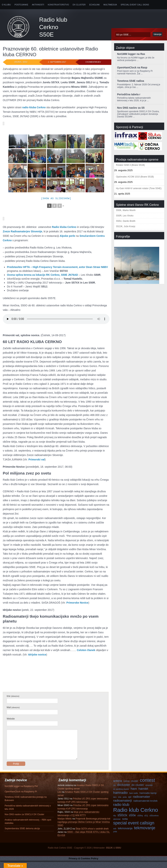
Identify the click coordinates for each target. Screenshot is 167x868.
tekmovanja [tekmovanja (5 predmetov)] (125, 835)
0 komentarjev (93, 62)
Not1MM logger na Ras (131, 54)
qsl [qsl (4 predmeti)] (130, 804)
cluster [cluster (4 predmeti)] (135, 788)
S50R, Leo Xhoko (125, 216)
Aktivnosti (38, 5)
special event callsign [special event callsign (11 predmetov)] (134, 830)
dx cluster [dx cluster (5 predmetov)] (138, 792)
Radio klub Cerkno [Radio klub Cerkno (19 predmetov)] (136, 817)
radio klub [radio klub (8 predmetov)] (121, 812)
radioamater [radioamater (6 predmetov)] (141, 804)
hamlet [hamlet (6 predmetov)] (143, 796)
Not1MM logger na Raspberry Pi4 (21, 793)
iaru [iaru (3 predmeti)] (115, 804)
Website (11, 720)
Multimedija (110, 5)
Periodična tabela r (129, 94)
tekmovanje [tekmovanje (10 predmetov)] (145, 835)
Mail (13, 709)
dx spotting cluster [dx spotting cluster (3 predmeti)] (121, 796)
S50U (118, 855)
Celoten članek (86, 652)
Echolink (94, 5)
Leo (59, 799)
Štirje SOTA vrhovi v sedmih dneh (92, 836)
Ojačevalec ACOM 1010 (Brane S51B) (135, 177)
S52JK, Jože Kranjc (126, 226)
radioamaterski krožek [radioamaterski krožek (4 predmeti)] (145, 808)
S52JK (109, 855)
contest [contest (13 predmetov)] (148, 787)
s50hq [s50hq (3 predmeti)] (140, 823)
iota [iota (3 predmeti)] (120, 804)
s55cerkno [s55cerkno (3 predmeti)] (154, 823)
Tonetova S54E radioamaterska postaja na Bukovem (26, 806)
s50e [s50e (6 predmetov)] (132, 822)
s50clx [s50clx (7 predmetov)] (122, 822)
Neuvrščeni (24, 683)
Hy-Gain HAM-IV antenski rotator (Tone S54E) (139, 188)
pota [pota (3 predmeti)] (125, 804)
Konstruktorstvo (58, 5)
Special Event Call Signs (135, 5)
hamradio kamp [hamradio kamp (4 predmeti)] (148, 800)
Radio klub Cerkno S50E (53, 27)
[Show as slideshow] (56, 199)
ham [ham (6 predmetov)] (134, 796)
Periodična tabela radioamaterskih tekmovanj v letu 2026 (28, 815)
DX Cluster (79, 5)
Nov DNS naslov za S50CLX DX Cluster (24, 822)
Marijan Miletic (65, 826)
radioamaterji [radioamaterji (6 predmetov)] (122, 808)
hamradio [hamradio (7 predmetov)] (120, 800)
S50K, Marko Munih (126, 210)
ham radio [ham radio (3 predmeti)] (134, 800)
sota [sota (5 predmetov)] (125, 826)
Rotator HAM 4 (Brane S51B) (130, 165)
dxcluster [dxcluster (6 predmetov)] (123, 792)
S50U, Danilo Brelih (126, 221)
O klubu (6, 5)
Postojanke (21, 5)
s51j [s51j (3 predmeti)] (146, 823)
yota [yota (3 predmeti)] (115, 839)
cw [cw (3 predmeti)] (114, 792)
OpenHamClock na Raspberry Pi (21, 799)
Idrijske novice (37, 656)
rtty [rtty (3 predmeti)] (115, 823)
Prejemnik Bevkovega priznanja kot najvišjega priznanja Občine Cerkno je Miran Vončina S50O (84, 829)
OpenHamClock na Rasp (132, 67)
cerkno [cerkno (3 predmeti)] (127, 788)
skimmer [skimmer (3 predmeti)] (117, 826)
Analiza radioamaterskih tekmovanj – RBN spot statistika (28, 829)
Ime (13, 698)
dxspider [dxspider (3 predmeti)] (149, 792)
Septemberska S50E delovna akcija (22, 836)
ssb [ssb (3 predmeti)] (115, 836)
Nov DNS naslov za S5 (131, 108)
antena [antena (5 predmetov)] (118, 788)
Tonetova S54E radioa (131, 81)
